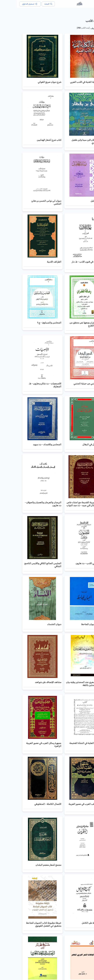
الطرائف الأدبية (38, 262)
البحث (32, 4)
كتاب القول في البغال (76, 445)
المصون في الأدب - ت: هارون (73, 563)
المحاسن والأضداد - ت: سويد (31, 445)
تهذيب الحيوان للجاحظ (76, 624)
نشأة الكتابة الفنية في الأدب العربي (70, 82)
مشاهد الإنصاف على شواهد (32, 682)
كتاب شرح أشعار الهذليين (33, 140)
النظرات (83, 865)
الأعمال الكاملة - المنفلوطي (31, 804)
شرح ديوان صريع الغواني (33, 82)
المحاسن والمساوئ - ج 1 (33, 323)
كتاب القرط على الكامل (76, 923)
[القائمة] (88, 4)
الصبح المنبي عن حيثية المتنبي (72, 384)
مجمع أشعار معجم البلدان (32, 865)
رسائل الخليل (81, 201)
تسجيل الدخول (14, 4)
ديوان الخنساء (38, 624)
